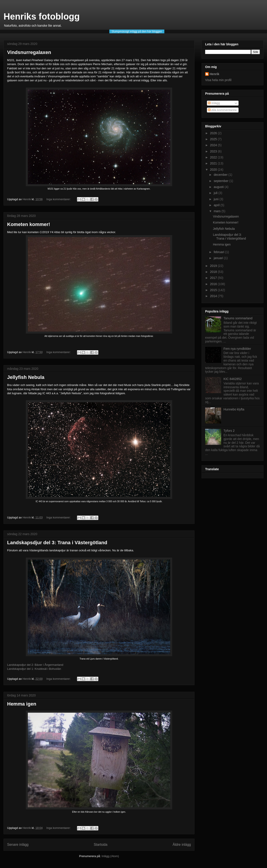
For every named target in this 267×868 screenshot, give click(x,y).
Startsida (101, 845)
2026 (214, 133)
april (217, 205)
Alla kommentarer (222, 110)
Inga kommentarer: (59, 199)
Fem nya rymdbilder (237, 349)
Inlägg (214, 103)
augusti (219, 187)
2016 (214, 284)
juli (216, 193)
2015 (214, 290)
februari (219, 252)
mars (217, 211)
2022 (214, 157)
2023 (214, 151)
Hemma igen (22, 704)
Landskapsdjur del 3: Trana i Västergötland (57, 543)
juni (216, 199)
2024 (214, 145)
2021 (214, 163)
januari (219, 258)
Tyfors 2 (229, 431)
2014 (214, 296)
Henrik (214, 74)
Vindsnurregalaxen (29, 52)
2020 (214, 170)
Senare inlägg (18, 845)
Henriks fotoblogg (42, 16)
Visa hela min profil (218, 80)
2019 (214, 266)
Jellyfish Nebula (26, 377)
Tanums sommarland (238, 318)
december (221, 175)
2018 (214, 272)
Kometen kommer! (29, 224)
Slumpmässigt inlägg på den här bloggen (137, 31)
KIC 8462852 (233, 379)
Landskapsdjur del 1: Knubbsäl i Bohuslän (34, 669)
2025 (214, 139)
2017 (214, 278)
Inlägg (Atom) (110, 856)
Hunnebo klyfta (234, 409)
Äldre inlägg (182, 845)
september (221, 181)
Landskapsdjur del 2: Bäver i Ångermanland (35, 665)
